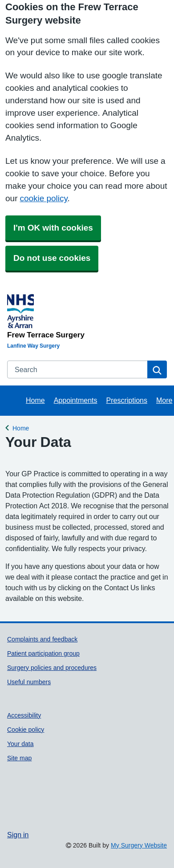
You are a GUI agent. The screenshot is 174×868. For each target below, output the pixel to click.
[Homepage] (85, 315)
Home (35, 400)
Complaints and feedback (42, 639)
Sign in (18, 835)
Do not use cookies (52, 258)
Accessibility (24, 715)
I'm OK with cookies (53, 228)
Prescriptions (127, 400)
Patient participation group (43, 653)
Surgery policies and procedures (52, 668)
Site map (19, 758)
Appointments (76, 400)
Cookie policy (26, 730)
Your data (20, 744)
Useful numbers (29, 682)
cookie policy (43, 198)
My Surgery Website (139, 845)
